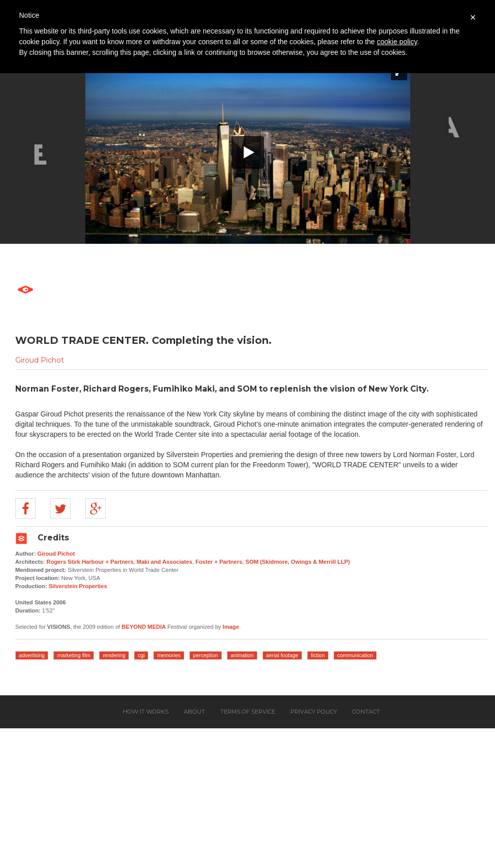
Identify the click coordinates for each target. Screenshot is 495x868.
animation (242, 655)
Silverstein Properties (78, 586)
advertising (32, 655)
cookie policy (397, 42)
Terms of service (248, 712)
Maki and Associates (164, 562)
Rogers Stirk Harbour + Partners (90, 562)
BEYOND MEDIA (144, 627)
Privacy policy (314, 712)
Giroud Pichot (40, 360)
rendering (114, 655)
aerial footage (282, 655)
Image (231, 627)
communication (355, 655)
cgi (141, 655)
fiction (318, 655)
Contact (366, 712)
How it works (146, 712)
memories (169, 655)
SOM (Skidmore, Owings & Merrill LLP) (298, 562)
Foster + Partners (219, 562)
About (194, 712)
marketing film (74, 655)
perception (205, 655)
